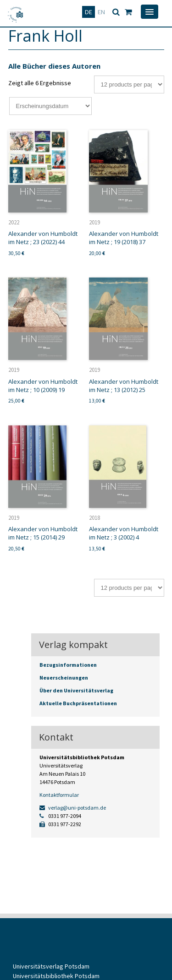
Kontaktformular (59, 795)
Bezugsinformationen (68, 665)
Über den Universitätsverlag (76, 690)
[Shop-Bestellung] (50, 106)
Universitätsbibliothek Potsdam (56, 976)
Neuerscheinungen (64, 678)
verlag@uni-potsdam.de (73, 808)
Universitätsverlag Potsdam (51, 966)
